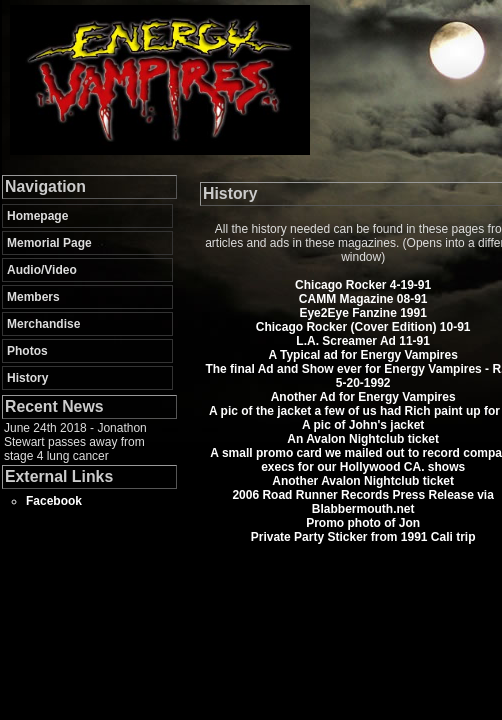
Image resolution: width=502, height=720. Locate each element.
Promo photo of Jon (363, 523)
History (27, 378)
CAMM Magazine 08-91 (363, 299)
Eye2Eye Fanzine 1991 (362, 313)
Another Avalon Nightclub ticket (363, 481)
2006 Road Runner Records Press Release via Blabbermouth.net (362, 502)
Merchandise (43, 324)
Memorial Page (49, 243)
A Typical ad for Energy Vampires (362, 355)
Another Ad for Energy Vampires (363, 397)
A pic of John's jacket (363, 425)
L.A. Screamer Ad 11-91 (363, 341)
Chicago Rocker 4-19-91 (363, 285)
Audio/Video (42, 270)
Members (33, 297)
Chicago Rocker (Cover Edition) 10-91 (363, 327)
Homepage (37, 216)
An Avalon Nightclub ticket (363, 439)
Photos (27, 351)
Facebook (54, 501)
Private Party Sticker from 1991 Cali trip (363, 537)
